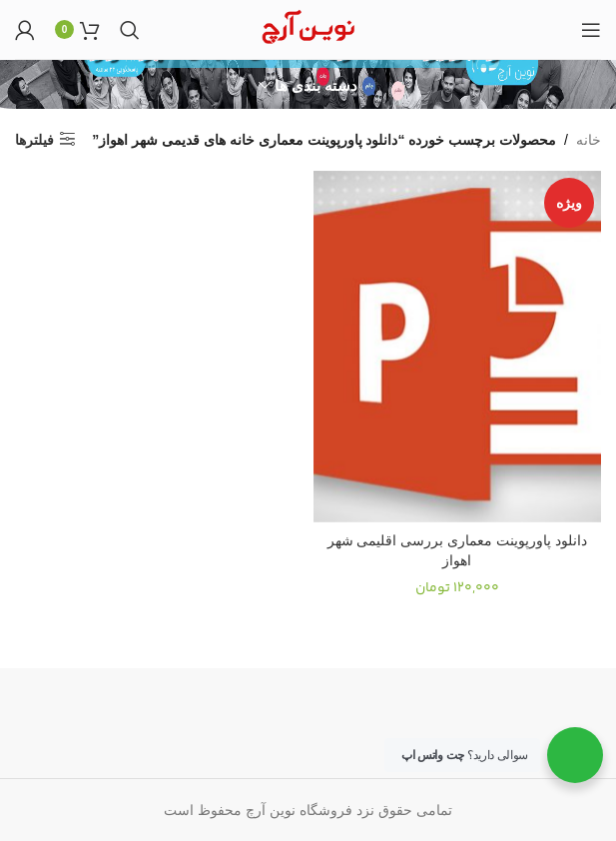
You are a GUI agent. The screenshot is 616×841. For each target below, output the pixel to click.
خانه (589, 140)
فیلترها (34, 140)
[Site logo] (308, 28)
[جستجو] (130, 30)
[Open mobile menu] (591, 30)
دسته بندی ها (316, 85)
